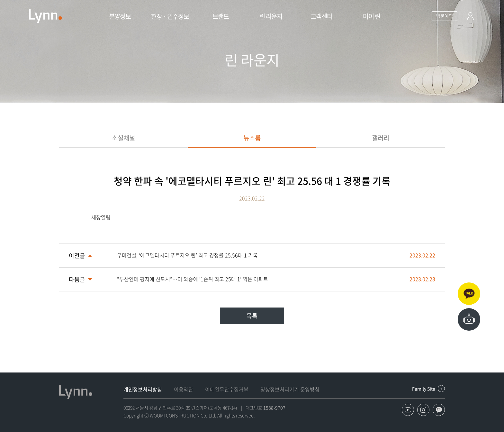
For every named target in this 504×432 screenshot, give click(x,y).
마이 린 (372, 16)
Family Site (424, 389)
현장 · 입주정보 (170, 16)
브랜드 (221, 16)
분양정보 (120, 16)
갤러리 (381, 138)
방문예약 (445, 16)
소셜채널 (123, 138)
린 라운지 (271, 16)
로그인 (470, 17)
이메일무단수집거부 (227, 389)
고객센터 (321, 16)
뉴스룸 (252, 138)
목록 (252, 316)
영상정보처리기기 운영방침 (290, 389)
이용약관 (184, 389)
